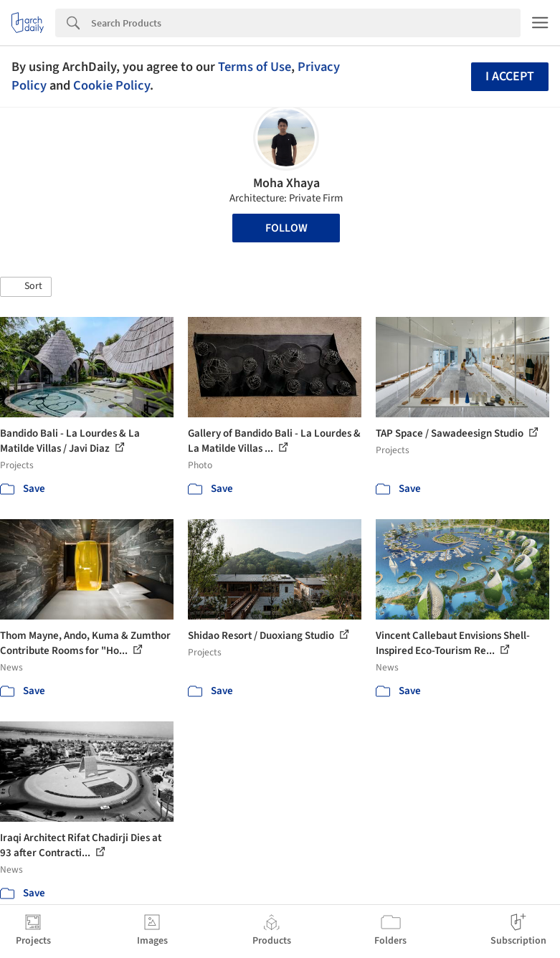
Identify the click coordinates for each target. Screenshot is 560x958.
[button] (26, 287)
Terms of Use (255, 67)
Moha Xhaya (286, 183)
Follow (286, 228)
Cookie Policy (111, 85)
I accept (510, 76)
